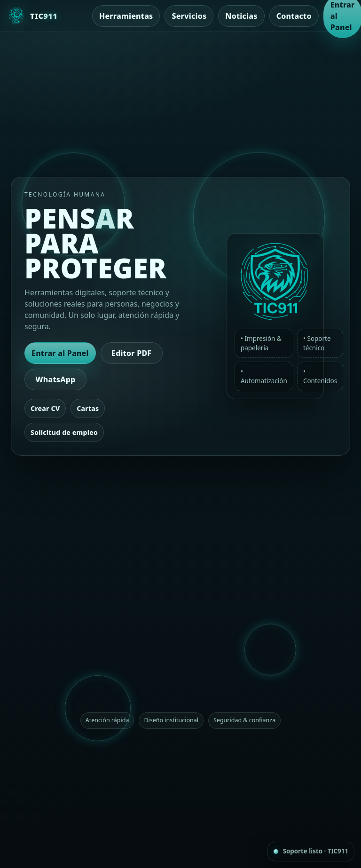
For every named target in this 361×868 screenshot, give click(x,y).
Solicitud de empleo (64, 432)
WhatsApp (56, 379)
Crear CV (45, 408)
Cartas (88, 408)
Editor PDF (131, 353)
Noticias (241, 16)
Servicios (189, 16)
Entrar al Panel (60, 353)
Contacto (294, 16)
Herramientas (126, 16)
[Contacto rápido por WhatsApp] (311, 852)
